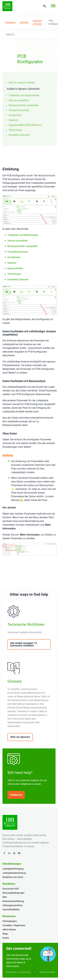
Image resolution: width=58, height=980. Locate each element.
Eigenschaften (15, 268)
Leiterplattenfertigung (13, 869)
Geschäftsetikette (11, 909)
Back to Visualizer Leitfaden (20, 83)
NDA (5, 897)
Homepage (10, 22)
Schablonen (13, 115)
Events (6, 938)
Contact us (16, 795)
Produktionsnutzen (17, 110)
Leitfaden (24, 22)
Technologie (13, 130)
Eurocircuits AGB (11, 889)
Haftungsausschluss (12, 905)
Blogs (5, 934)
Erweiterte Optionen (17, 135)
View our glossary (20, 737)
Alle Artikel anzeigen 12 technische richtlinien (24, 644)
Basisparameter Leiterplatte (22, 105)
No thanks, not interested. (19, 972)
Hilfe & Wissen (9, 930)
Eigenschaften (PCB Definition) (23, 125)
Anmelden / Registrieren (14, 925)
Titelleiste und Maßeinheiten (22, 95)
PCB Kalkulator (10, 921)
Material (11, 120)
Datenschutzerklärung (13, 901)
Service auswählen (17, 100)
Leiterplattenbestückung (14, 873)
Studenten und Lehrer (13, 877)
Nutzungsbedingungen (13, 893)
